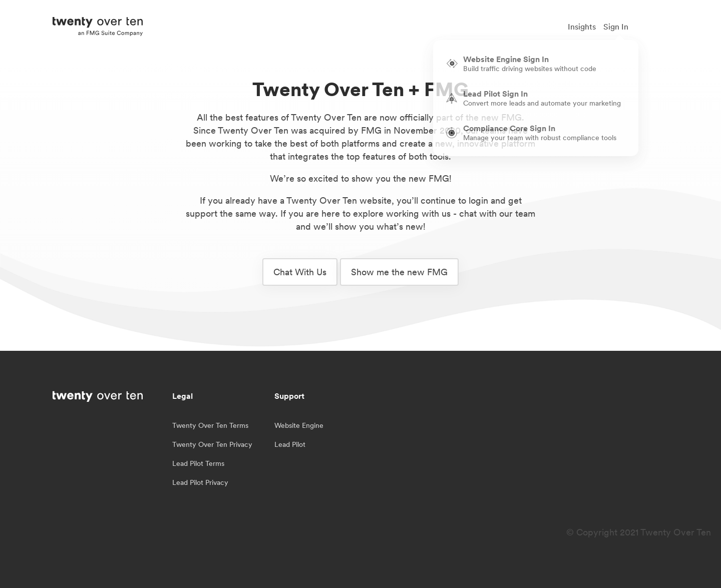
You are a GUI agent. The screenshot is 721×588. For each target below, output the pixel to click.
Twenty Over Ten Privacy (212, 444)
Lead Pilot (290, 444)
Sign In (616, 27)
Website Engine (299, 425)
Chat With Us (300, 272)
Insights (582, 27)
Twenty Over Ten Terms (210, 425)
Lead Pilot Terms (198, 463)
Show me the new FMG (399, 272)
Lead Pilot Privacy (200, 482)
